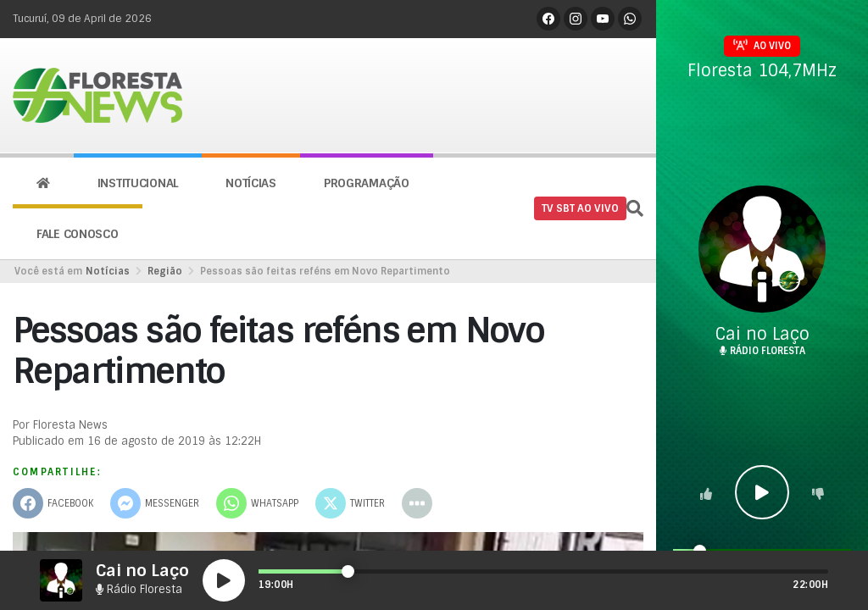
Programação (367, 183)
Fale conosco (78, 234)
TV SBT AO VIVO (580, 208)
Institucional (138, 183)
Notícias (251, 183)
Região (165, 271)
